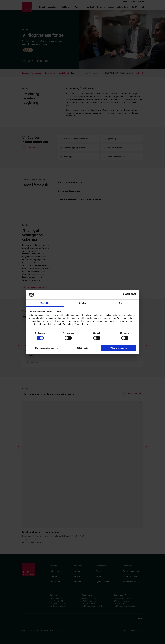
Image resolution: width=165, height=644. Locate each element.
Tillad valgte (82, 348)
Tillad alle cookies (118, 348)
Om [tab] (120, 303)
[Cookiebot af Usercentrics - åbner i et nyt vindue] (125, 295)
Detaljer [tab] (82, 303)
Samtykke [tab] (45, 303)
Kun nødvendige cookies (47, 348)
